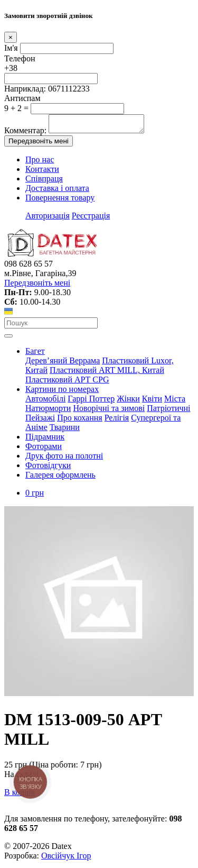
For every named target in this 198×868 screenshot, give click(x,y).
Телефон (20, 58)
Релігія (117, 421)
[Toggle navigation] (8, 339)
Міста (175, 402)
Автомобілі (45, 402)
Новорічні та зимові (109, 411)
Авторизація (48, 219)
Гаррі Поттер (91, 402)
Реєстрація (91, 219)
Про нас (40, 163)
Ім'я (11, 48)
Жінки (128, 402)
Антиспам (22, 98)
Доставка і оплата (57, 191)
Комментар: (25, 134)
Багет (35, 354)
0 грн (35, 496)
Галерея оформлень (60, 478)
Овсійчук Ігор (66, 859)
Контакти (42, 172)
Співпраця (44, 182)
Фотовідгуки (48, 468)
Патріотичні (168, 411)
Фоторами (44, 449)
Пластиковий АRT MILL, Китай (107, 373)
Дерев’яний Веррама (63, 364)
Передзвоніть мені (39, 144)
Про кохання (80, 421)
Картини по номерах (62, 392)
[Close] (11, 37)
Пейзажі (40, 421)
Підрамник (45, 440)
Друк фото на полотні (64, 459)
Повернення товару (60, 201)
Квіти (152, 402)
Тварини (65, 430)
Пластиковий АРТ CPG (67, 383)
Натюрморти (48, 411)
